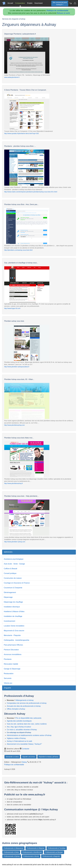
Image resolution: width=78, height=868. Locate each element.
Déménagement (10, 592)
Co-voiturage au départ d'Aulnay (19, 732)
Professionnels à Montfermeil (32, 852)
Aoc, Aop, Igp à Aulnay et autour (19, 727)
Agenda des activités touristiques (19, 721)
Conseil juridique (10, 573)
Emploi (30, 3)
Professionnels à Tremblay (57, 848)
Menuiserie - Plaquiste (12, 635)
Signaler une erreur (29, 757)
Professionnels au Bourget (54, 852)
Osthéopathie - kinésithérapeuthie (17, 640)
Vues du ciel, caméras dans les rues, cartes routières (27, 724)
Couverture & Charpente (13, 588)
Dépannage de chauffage (13, 602)
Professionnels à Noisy (11, 852)
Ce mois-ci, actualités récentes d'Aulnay (22, 730)
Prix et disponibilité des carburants (28, 718)
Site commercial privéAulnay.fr (60, 3)
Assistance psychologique (14, 559)
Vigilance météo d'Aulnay (16, 738)
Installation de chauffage (13, 616)
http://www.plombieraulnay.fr (14, 483)
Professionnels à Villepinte (36, 848)
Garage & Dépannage (12, 669)
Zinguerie (7, 688)
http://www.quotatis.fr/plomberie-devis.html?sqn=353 (21, 133)
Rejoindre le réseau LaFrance (48, 757)
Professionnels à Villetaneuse (13, 848)
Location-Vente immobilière (14, 626)
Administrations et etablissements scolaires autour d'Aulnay (29, 735)
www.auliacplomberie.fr (12, 77)
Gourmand (39, 3)
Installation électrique (12, 607)
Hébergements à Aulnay (25, 700)
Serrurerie (8, 678)
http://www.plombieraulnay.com (14, 425)
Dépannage (8, 597)
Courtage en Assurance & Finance (17, 583)
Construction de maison (13, 578)
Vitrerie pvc (8, 683)
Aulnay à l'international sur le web (19, 741)
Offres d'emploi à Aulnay (16, 709)
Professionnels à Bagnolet (51, 856)
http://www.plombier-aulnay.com (15, 542)
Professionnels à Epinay (12, 856)
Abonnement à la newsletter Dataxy (24, 744)
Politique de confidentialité (58, 11)
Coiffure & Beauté (11, 569)
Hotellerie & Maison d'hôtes (14, 612)
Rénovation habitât (11, 664)
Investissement (9, 621)
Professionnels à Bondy (31, 856)
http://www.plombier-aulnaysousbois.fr (17, 367)
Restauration (9, 674)
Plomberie (8, 659)
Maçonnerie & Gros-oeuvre (14, 631)
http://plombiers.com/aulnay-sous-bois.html (18, 250)
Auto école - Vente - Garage (14, 564)
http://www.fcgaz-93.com (12, 308)
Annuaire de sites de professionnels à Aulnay (24, 706)
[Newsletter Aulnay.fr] (71, 3)
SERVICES (8, 552)
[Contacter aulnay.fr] (75, 3)
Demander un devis (12, 757)
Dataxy (24, 762)
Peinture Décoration (11, 650)
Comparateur (20, 3)
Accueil (10, 3)
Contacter (26, 749)
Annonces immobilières (13, 654)
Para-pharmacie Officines (13, 645)
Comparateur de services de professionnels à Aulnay (27, 703)
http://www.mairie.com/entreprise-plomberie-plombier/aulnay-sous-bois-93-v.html (31, 192)
